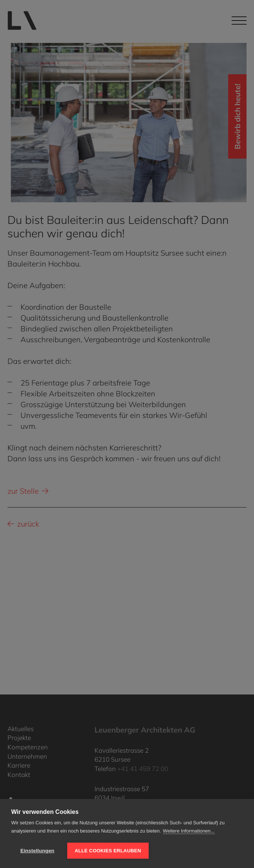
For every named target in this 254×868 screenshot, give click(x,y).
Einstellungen (37, 851)
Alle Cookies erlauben (108, 851)
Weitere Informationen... (189, 831)
